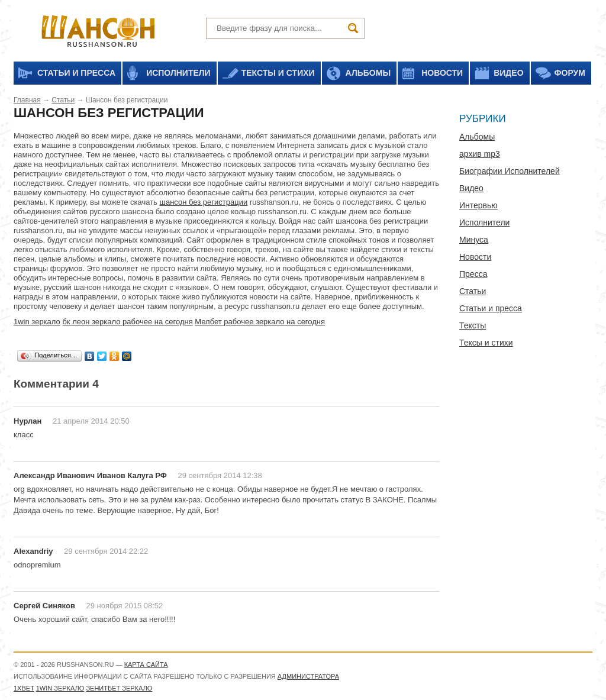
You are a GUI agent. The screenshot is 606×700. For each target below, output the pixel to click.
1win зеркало (37, 322)
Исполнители (484, 222)
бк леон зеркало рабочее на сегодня (127, 322)
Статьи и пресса (491, 308)
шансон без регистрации (204, 202)
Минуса (474, 240)
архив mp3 (480, 154)
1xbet (24, 688)
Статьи (63, 100)
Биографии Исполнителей (510, 171)
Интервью (478, 205)
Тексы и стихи (486, 343)
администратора (308, 676)
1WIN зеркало (60, 688)
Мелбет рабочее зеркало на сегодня (260, 322)
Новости (475, 257)
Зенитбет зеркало (119, 688)
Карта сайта (146, 664)
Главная (27, 100)
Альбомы (477, 137)
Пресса (473, 274)
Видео (471, 188)
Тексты (473, 325)
